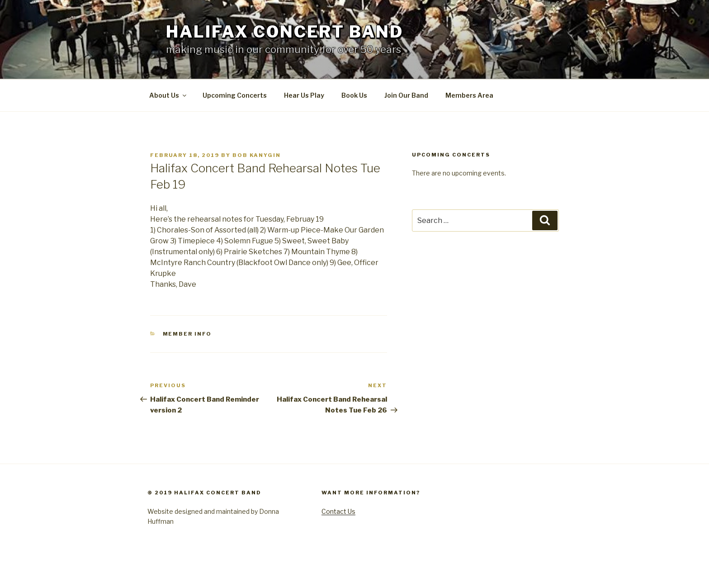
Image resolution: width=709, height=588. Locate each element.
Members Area (469, 95)
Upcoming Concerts (235, 95)
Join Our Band (406, 95)
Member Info (187, 334)
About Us (168, 95)
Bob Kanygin (257, 155)
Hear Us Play (304, 95)
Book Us (354, 95)
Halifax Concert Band (285, 32)
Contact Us (338, 511)
